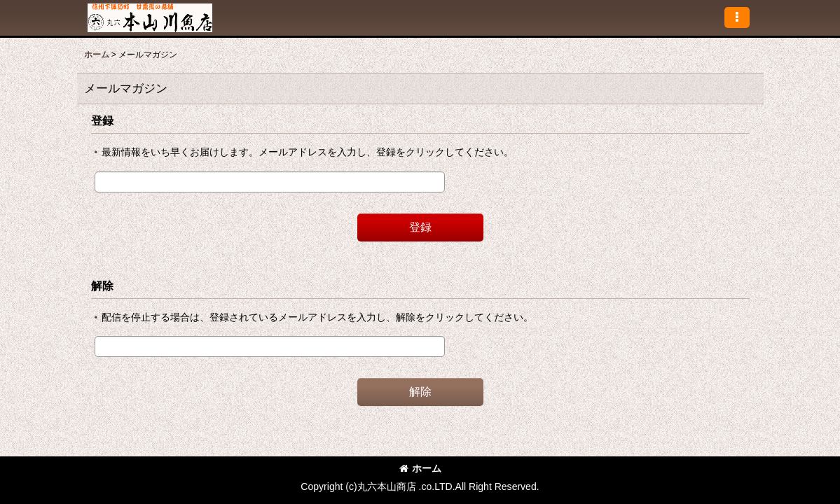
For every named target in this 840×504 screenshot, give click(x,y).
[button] (737, 17)
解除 (102, 286)
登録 (102, 120)
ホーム (420, 468)
